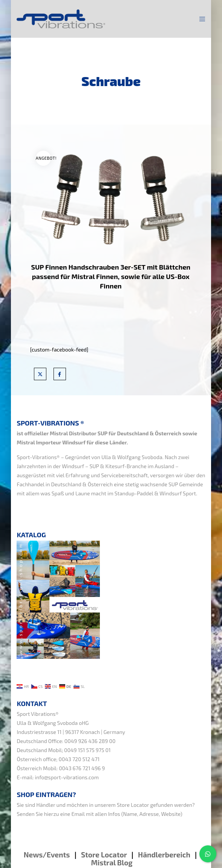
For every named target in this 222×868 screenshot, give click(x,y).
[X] (40, 374)
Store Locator (133, 805)
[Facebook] (60, 374)
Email (78, 814)
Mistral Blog (112, 863)
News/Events (47, 855)
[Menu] (200, 19)
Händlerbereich (164, 855)
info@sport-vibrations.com (67, 777)
